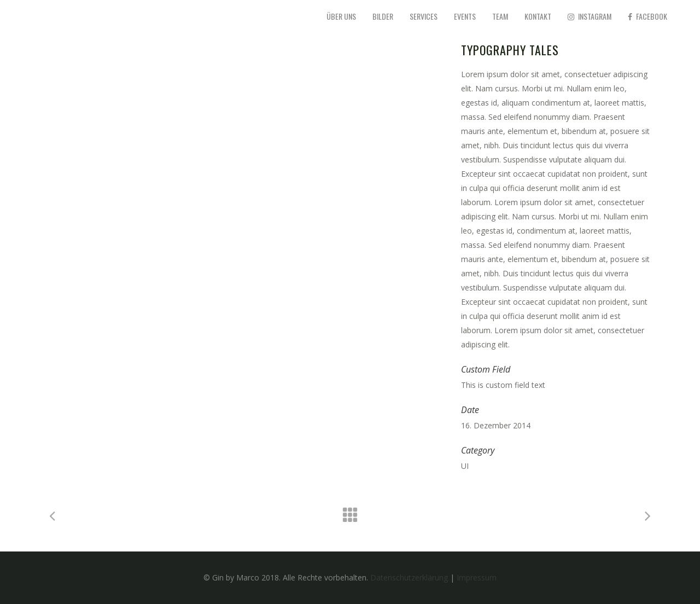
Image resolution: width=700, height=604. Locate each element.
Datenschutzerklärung (409, 577)
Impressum (477, 577)
